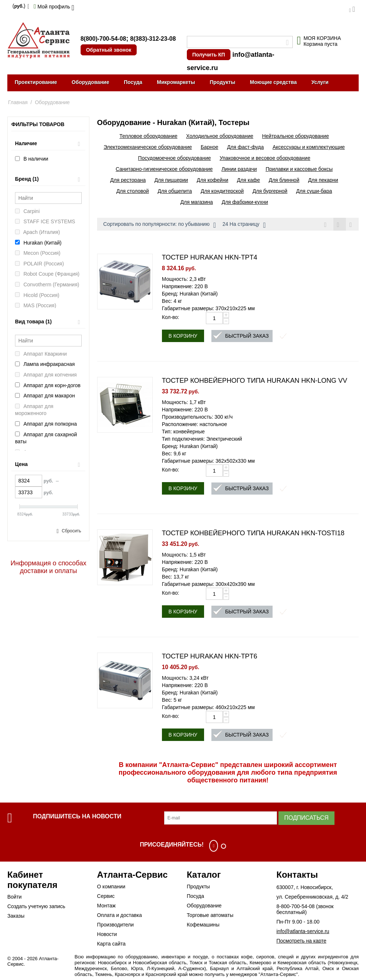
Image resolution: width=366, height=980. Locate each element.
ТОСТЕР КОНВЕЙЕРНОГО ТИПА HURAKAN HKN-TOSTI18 (253, 534)
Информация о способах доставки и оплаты (49, 567)
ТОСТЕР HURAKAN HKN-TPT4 (210, 258)
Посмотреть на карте (301, 942)
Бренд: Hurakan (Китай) (190, 294)
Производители (115, 925)
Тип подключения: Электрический (202, 440)
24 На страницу (244, 225)
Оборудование (90, 82)
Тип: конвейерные (183, 432)
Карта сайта (111, 944)
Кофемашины (203, 925)
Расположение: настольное (195, 425)
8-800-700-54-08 (295, 907)
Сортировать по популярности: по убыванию (160, 225)
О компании (111, 887)
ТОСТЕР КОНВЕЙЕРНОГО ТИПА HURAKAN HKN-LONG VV (255, 381)
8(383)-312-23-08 (153, 39)
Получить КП (209, 55)
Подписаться (306, 818)
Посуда (133, 82)
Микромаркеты (176, 82)
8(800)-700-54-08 (103, 39)
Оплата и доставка (119, 916)
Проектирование (36, 82)
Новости (107, 935)
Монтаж (106, 906)
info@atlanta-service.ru (303, 932)
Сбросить (72, 531)
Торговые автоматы (210, 916)
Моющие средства (273, 82)
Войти (14, 898)
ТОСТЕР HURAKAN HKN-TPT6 (210, 657)
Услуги (320, 82)
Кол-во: (171, 318)
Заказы (16, 917)
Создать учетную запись (36, 907)
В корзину (183, 337)
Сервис (106, 897)
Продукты (222, 82)
